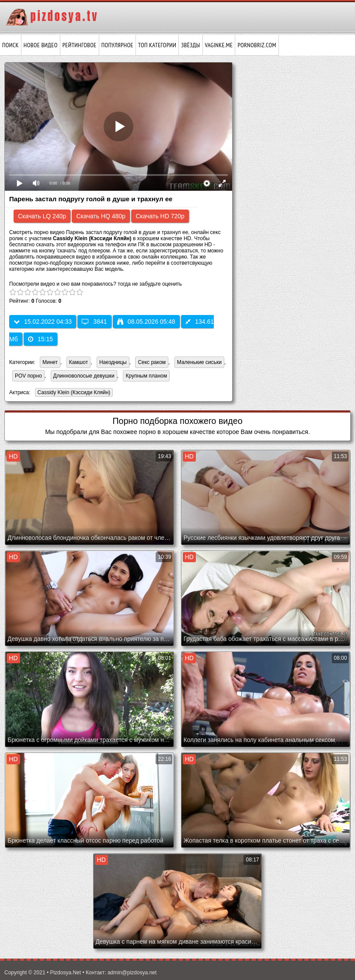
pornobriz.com (257, 45)
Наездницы (113, 362)
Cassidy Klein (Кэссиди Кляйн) (73, 393)
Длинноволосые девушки (84, 376)
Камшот (78, 362)
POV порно (28, 376)
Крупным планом (146, 376)
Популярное (117, 45)
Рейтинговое (80, 45)
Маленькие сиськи (199, 362)
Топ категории (157, 45)
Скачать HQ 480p (101, 216)
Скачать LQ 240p (42, 216)
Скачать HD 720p (160, 216)
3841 (94, 322)
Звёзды (190, 45)
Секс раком (152, 362)
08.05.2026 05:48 (146, 322)
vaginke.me (219, 45)
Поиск (10, 45)
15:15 (40, 339)
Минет (50, 362)
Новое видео (41, 45)
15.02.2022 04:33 (43, 322)
